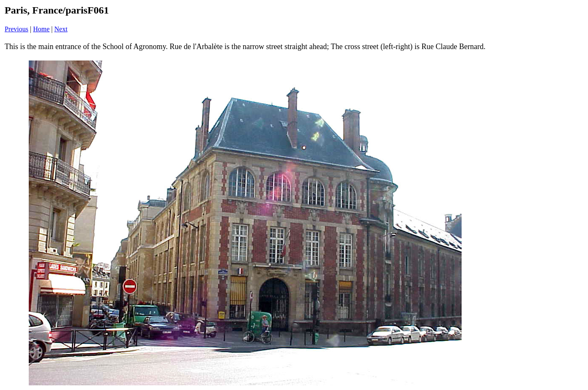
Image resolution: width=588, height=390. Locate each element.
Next (61, 29)
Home (41, 29)
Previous (16, 29)
